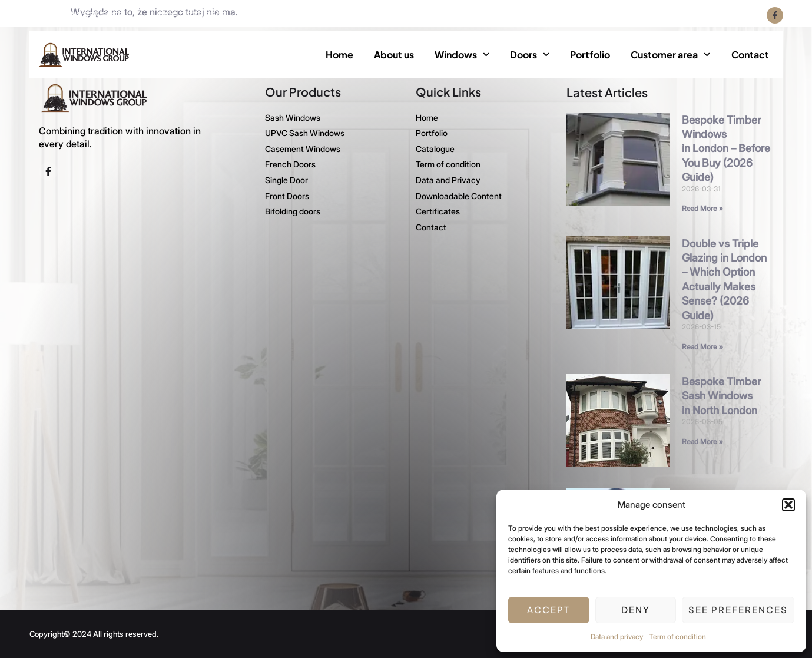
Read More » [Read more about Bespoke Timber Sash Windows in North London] (702, 441)
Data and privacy (617, 636)
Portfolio (590, 54)
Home (339, 54)
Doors (530, 54)
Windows (462, 54)
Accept (548, 609)
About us (394, 54)
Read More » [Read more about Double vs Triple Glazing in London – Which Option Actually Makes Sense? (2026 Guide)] (702, 346)
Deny (636, 609)
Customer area (670, 54)
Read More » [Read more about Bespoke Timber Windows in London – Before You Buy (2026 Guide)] (702, 208)
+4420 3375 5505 (188, 15)
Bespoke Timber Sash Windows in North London (721, 395)
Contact (750, 54)
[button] (788, 505)
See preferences (738, 609)
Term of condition (677, 636)
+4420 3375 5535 (84, 15)
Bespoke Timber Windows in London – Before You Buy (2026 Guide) (726, 148)
